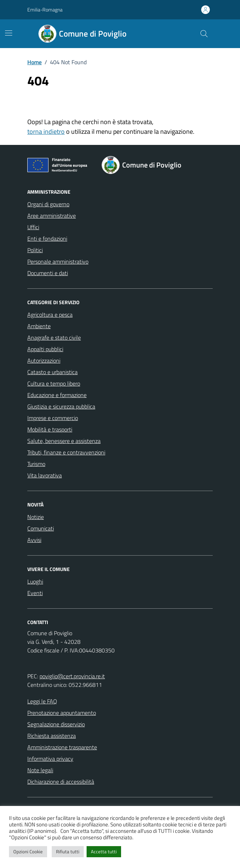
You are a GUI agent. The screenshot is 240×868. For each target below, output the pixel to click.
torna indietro (46, 131)
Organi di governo (48, 204)
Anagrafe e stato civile (54, 338)
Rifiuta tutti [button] (68, 852)
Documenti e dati (48, 273)
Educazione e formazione (57, 395)
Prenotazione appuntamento (62, 713)
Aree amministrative (52, 216)
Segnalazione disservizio (56, 724)
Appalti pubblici (45, 349)
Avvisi (34, 540)
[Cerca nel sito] (204, 34)
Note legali (40, 770)
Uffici (33, 227)
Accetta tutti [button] (104, 852)
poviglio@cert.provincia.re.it (72, 676)
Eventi (35, 593)
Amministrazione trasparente (62, 747)
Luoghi (35, 581)
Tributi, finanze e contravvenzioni (66, 452)
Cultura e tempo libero (54, 383)
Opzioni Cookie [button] (28, 852)
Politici (35, 250)
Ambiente (39, 326)
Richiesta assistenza (52, 736)
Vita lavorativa (45, 475)
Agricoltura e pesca (50, 315)
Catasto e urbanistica (52, 372)
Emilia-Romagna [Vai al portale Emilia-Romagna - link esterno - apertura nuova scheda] (45, 10)
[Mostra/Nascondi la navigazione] (9, 33)
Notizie (36, 517)
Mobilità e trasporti (50, 429)
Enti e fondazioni (47, 239)
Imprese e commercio (53, 418)
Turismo (36, 464)
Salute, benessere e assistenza (64, 441)
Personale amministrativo (58, 261)
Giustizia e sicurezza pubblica (61, 406)
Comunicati (41, 528)
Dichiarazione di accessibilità (61, 782)
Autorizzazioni (44, 360)
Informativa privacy (50, 759)
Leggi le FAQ (42, 701)
